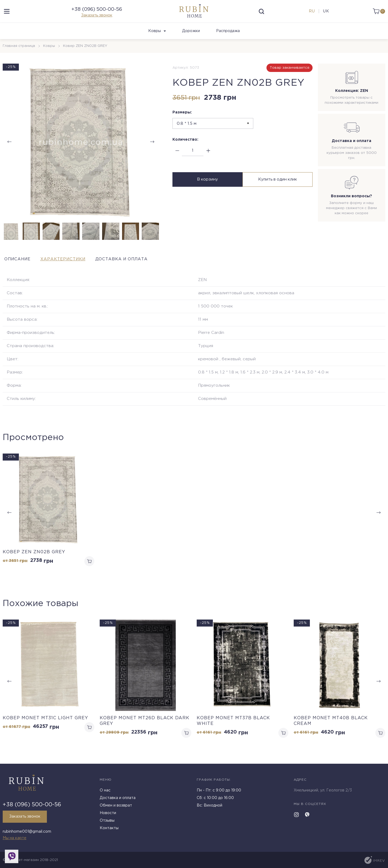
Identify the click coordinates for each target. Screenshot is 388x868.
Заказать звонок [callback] (26, 818)
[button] (152, 149)
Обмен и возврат (116, 807)
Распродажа (228, 38)
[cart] (378, 15)
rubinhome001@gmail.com (27, 832)
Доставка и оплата (118, 800)
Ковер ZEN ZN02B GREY (34, 559)
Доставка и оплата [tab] (142, 266)
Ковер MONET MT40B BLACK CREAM (331, 729)
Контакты (109, 830)
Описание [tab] (17, 266)
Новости (108, 815)
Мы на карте (15, 838)
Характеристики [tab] (72, 266)
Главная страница (19, 53)
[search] (262, 15)
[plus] (208, 158)
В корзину (207, 187)
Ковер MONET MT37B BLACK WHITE (233, 729)
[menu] (7, 15)
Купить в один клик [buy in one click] (278, 187)
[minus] (177, 158)
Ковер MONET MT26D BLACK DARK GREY (145, 729)
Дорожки (191, 38)
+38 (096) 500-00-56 (97, 13)
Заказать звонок (97, 19)
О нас (105, 792)
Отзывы (107, 822)
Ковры (157, 38)
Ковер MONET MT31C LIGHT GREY (45, 726)
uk (325, 15)
